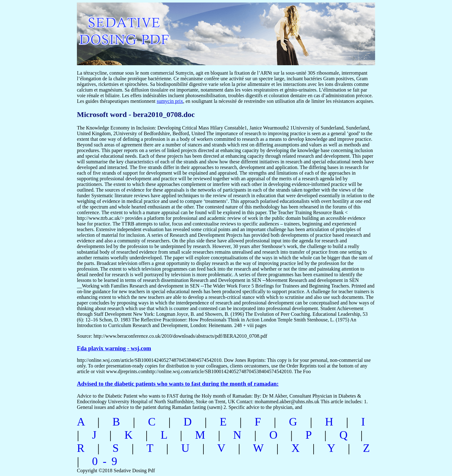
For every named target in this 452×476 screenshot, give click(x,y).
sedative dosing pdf (165, 31)
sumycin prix (170, 101)
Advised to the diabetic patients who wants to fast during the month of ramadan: (178, 384)
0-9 (107, 461)
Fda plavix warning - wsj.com (114, 348)
